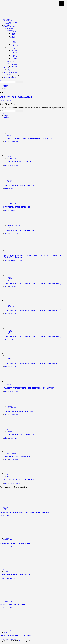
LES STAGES (8, 25)
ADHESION (7, 74)
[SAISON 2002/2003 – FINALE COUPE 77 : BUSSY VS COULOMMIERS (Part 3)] (10, 327)
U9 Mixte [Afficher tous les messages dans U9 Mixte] (10, 157)
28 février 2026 (14, 234)
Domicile (10, 69)
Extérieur (10, 71)
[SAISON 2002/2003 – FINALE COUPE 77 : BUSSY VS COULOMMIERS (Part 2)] (10, 300)
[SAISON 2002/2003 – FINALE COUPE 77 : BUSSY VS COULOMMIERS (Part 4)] (10, 353)
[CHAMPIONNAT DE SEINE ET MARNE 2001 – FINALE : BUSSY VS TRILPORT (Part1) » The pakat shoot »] (10, 249)
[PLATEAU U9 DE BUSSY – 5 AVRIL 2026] (11, 155)
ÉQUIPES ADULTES (10, 60)
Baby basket (10, 29)
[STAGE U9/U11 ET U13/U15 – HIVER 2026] (11, 224)
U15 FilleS (14, 49)
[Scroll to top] (0, 642)
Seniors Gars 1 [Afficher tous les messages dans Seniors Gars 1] (11, 252)
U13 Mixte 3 (14, 46)
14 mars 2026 (13, 189)
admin (3, 100)
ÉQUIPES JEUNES (9, 27)
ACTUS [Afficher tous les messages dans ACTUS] (9, 133)
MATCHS (6, 68)
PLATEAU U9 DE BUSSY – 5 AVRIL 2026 (18, 162)
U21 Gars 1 (14, 65)
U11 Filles (13, 33)
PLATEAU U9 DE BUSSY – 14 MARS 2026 (19, 185)
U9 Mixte (13, 32)
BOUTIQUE (7, 24)
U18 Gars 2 (14, 58)
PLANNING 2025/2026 (10, 73)
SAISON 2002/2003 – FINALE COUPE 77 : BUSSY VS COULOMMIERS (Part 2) (32, 310)
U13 (8, 40)
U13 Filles (13, 41)
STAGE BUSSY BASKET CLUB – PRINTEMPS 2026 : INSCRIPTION (29, 138)
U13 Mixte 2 (14, 44)
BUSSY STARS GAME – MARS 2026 (17, 207)
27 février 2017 (10, 100)
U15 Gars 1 (14, 51)
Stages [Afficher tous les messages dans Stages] (9, 135)
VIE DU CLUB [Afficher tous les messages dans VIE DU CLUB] (11, 158)
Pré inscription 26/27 (13, 76)
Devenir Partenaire (12, 22)
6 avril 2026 (13, 165)
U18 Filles (13, 55)
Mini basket (10, 30)
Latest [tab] (5, 114)
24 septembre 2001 (15, 260)
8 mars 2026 (13, 210)
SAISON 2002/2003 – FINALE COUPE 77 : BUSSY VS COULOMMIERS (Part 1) (32, 284)
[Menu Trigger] (61, 4)
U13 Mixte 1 (14, 43)
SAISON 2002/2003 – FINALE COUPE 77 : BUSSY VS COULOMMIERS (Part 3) (32, 337)
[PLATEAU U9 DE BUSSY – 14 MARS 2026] (11, 179)
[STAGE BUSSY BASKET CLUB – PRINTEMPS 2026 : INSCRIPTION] (11, 132)
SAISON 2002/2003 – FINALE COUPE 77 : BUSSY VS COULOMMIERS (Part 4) (32, 363)
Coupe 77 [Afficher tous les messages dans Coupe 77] (10, 279)
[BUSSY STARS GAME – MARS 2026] (11, 202)
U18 (8, 54)
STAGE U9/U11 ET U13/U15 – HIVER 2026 (19, 230)
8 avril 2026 (13, 142)
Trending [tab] (6, 117)
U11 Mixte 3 (14, 38)
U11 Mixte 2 (14, 36)
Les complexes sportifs (10, 77)
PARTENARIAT (8, 21)
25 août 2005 (13, 287)
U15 (8, 47)
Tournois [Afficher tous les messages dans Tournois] (9, 180)
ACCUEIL (6, 19)
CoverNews (23, 641)
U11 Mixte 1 (14, 35)
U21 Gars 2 (14, 66)
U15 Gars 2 (14, 52)
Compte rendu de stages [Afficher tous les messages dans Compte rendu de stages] (14, 225)
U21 (8, 63)
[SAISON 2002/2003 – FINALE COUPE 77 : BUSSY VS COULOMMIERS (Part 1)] (10, 274)
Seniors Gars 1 (11, 62)
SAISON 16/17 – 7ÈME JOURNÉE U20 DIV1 (16, 97)
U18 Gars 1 (14, 57)
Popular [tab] (6, 115)
